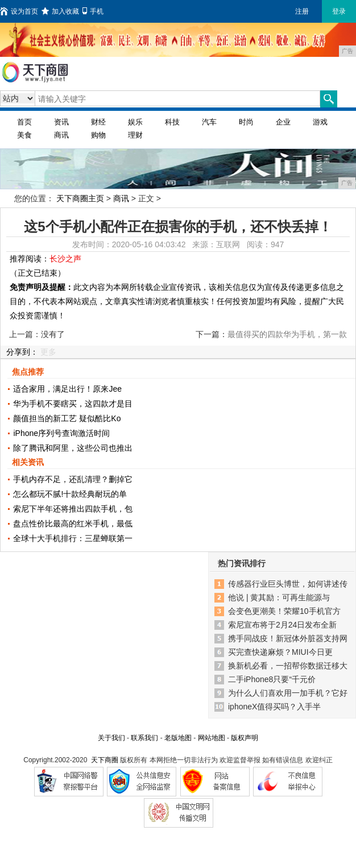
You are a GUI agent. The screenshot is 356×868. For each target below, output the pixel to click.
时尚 (246, 122)
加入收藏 (60, 11)
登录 (339, 11)
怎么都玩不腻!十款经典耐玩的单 (70, 494)
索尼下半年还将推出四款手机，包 (73, 509)
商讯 (61, 135)
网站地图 (212, 738)
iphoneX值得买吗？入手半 (274, 707)
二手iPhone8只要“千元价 (272, 679)
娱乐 (135, 122)
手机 (93, 11)
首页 (24, 122)
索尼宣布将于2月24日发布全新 (282, 625)
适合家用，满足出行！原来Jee (67, 389)
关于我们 (111, 738)
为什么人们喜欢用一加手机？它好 (288, 693)
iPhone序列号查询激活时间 (61, 433)
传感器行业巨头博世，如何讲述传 (288, 584)
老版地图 (178, 738)
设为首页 (19, 11)
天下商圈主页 (80, 198)
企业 (283, 122)
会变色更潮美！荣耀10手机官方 (284, 611)
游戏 (320, 122)
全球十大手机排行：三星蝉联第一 (73, 538)
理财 (135, 135)
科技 (172, 122)
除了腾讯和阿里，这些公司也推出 (73, 448)
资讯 (61, 122)
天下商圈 (105, 760)
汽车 (209, 122)
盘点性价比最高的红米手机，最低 (73, 524)
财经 (98, 122)
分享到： (22, 352)
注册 (302, 11)
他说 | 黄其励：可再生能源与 (279, 597)
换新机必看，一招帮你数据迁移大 (288, 666)
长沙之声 (65, 259)
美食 (24, 135)
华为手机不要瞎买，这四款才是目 (73, 404)
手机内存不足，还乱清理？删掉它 (73, 479)
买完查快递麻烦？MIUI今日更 (280, 652)
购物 (98, 135)
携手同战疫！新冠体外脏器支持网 (288, 638)
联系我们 (144, 738)
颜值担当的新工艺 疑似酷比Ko (67, 418)
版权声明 (245, 738)
